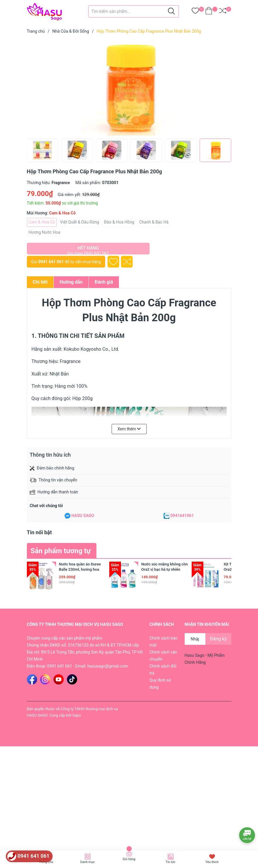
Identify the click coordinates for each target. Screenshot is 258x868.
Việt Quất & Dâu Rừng (79, 222)
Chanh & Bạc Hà (154, 222)
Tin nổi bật (39, 532)
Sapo (77, 715)
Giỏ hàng (129, 859)
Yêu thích (212, 862)
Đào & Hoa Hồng (119, 222)
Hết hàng (88, 250)
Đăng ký (218, 639)
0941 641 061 (51, 262)
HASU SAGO (83, 516)
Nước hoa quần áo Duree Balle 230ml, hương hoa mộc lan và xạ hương (80, 569)
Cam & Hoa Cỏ (42, 222)
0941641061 (182, 516)
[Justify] (171, 11)
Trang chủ (46, 862)
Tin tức (170, 862)
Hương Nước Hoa (45, 232)
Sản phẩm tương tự (61, 551)
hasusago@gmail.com (108, 666)
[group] (129, 88)
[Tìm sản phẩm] (134, 11)
